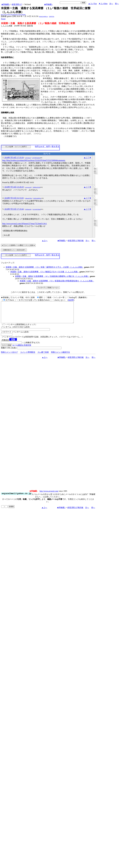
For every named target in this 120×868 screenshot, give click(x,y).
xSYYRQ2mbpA (36, 158)
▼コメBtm (103, 4)
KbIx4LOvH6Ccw (43, 17)
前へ (117, 4)
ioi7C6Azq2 (28, 158)
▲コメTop (93, 4)
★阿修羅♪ (6, 4)
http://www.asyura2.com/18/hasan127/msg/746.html (13, 15)
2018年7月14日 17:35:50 (14, 158)
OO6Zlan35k (28, 209)
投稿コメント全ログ (9, 356)
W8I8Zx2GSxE (36, 187)
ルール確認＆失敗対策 (22, 349)
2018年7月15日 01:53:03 (14, 198)
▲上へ (45, 241)
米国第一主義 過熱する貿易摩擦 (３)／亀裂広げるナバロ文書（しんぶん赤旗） (45, 272)
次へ (111, 4)
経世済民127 (17, 4)
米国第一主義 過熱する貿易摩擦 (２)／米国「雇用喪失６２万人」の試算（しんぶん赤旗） (45, 267)
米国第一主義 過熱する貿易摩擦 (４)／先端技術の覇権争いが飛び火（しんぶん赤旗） (52, 276)
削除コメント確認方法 (60, 356)
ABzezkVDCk (29, 198)
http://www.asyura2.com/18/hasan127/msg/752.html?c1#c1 (25, 224)
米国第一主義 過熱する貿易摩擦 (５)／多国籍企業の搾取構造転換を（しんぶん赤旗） (57, 281)
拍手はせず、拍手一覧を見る (47, 147)
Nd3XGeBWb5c (37, 198)
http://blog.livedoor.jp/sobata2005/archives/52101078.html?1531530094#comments (34, 160)
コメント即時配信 (28, 356)
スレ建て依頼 (43, 356)
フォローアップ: (8, 263)
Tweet (3, 19)
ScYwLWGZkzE (37, 209)
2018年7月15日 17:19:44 (14, 209)
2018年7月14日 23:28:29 (14, 187)
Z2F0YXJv (52, 17)
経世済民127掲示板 (76, 241)
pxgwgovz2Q (28, 187)
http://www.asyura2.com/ (49, 495)
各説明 (71, 300)
